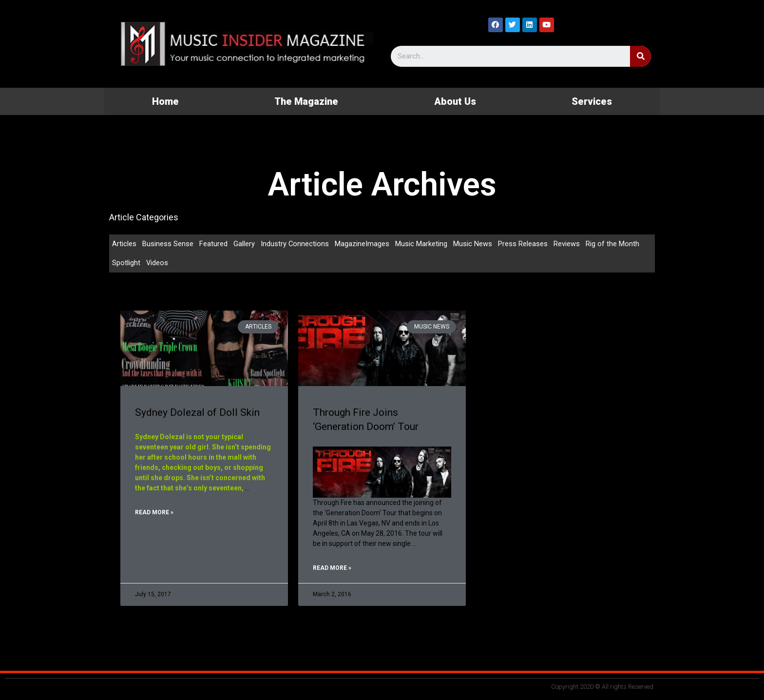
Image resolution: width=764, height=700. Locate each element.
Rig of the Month (613, 244)
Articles (124, 244)
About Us (455, 101)
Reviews (567, 244)
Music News (473, 244)
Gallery (244, 244)
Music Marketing (422, 244)
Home (165, 101)
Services (592, 101)
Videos (157, 263)
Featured (213, 244)
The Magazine (306, 101)
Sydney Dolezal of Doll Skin (197, 413)
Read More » (154, 513)
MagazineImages (363, 244)
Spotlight (126, 263)
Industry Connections (295, 244)
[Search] (640, 56)
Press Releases (523, 244)
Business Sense (168, 244)
